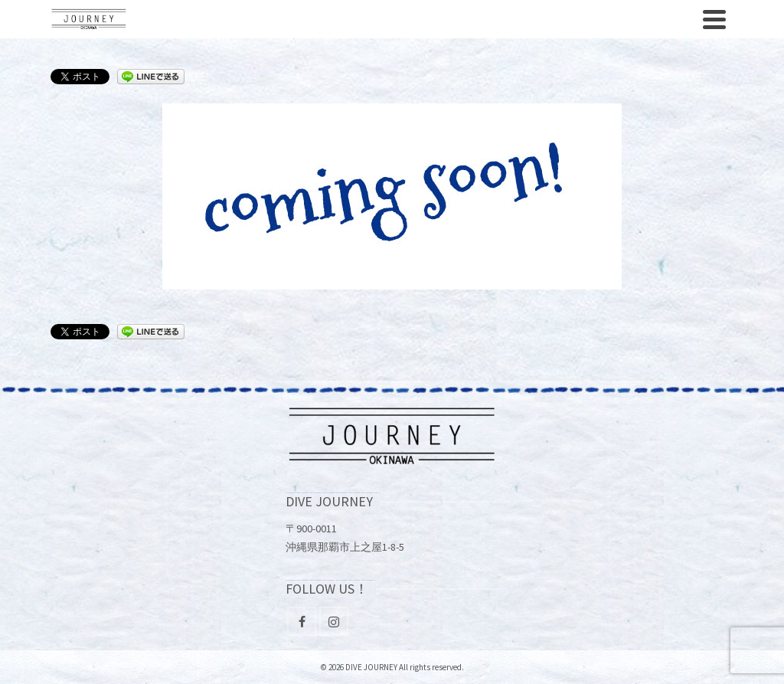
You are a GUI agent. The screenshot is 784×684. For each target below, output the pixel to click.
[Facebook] (302, 621)
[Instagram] (334, 621)
